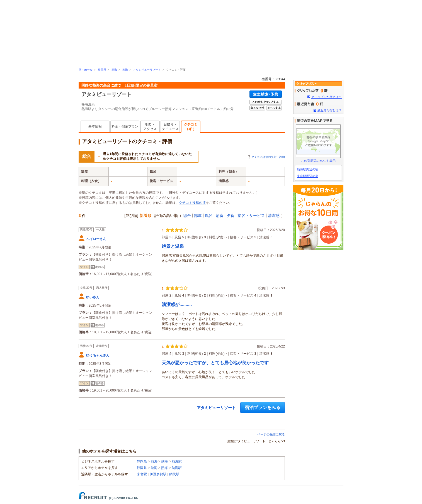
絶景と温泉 (173, 246)
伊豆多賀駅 (158, 474)
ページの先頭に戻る (271, 434)
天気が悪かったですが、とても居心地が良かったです (215, 363)
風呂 (209, 216)
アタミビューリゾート (147, 70)
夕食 (231, 216)
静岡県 (102, 70)
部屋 (198, 216)
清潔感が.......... (177, 304)
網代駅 (174, 474)
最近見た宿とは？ (329, 110)
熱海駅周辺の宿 (308, 169)
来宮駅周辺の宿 (308, 176)
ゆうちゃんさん (98, 355)
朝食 (220, 216)
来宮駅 (142, 474)
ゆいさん (93, 297)
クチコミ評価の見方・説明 (268, 157)
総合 (187, 216)
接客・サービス (251, 216)
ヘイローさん (96, 239)
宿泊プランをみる (263, 408)
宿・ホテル (86, 70)
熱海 (114, 70)
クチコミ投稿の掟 (192, 203)
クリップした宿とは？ (326, 97)
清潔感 (274, 216)
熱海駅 (177, 461)
